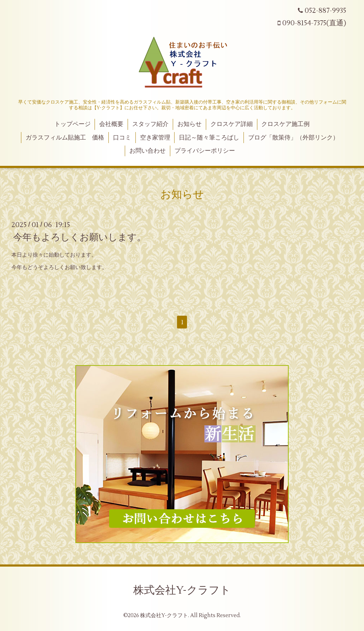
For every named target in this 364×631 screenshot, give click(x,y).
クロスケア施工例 (285, 124)
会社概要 (111, 124)
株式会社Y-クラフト (182, 590)
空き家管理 (155, 138)
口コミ (122, 138)
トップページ (73, 124)
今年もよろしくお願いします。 (80, 237)
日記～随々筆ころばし (209, 138)
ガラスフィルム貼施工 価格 (65, 138)
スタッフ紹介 (150, 124)
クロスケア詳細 (232, 124)
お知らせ (189, 124)
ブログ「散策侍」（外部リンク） (293, 138)
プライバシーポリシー (205, 151)
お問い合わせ (148, 151)
